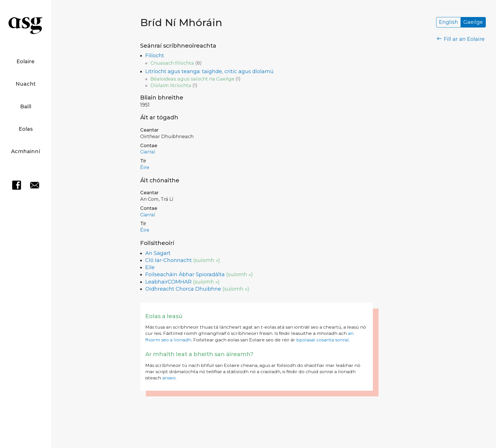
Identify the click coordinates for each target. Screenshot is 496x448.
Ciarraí (148, 152)
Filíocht (155, 56)
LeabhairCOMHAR (168, 282)
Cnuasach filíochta (172, 63)
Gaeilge (473, 22)
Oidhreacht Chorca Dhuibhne (183, 289)
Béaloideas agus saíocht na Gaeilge (192, 79)
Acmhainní (26, 151)
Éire (145, 167)
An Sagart (158, 253)
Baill (26, 107)
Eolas (26, 129)
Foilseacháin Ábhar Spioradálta (185, 274)
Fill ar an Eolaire (461, 39)
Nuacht (26, 84)
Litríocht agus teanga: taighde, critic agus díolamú (209, 71)
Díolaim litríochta (171, 85)
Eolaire (26, 62)
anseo (169, 378)
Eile (150, 267)
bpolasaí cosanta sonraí (322, 340)
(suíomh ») (207, 260)
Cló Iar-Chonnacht (169, 260)
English (448, 22)
